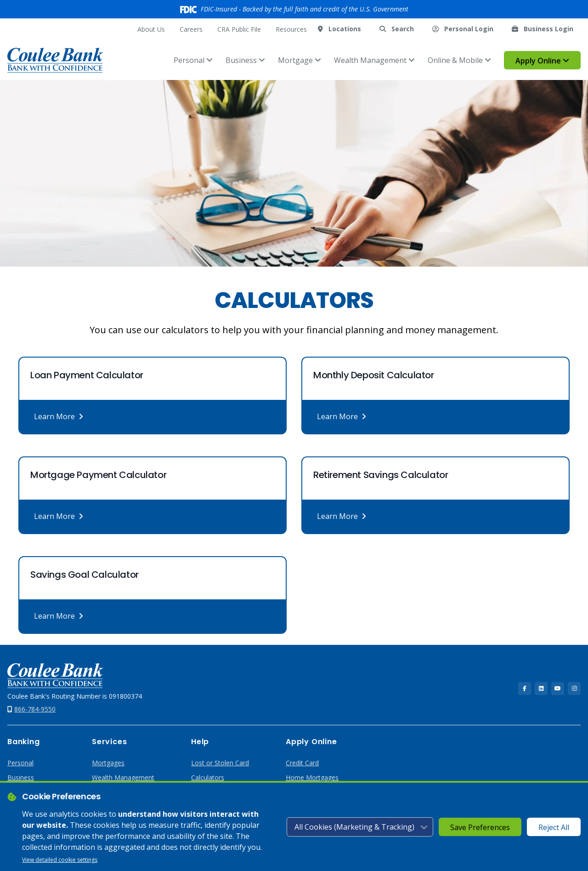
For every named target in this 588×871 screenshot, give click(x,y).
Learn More (59, 416)
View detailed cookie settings (60, 860)
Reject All (554, 827)
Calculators (208, 777)
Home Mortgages (312, 777)
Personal (193, 60)
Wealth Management (374, 60)
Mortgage (300, 60)
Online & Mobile (459, 60)
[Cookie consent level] (360, 827)
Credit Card (302, 763)
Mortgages (108, 763)
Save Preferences (480, 827)
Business (245, 60)
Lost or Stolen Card (220, 763)
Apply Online (542, 61)
